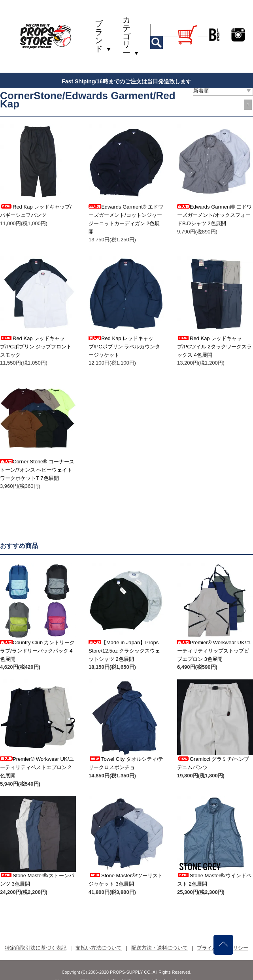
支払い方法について (99, 948)
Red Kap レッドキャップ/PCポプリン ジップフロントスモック (36, 347)
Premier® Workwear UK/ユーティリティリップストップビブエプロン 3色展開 (214, 651)
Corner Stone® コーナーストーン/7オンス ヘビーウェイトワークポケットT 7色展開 (37, 470)
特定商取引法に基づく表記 (36, 948)
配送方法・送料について (160, 948)
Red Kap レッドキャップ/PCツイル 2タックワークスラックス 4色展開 (214, 347)
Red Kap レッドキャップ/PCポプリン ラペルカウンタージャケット (124, 347)
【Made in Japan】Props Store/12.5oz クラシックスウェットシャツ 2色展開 (124, 651)
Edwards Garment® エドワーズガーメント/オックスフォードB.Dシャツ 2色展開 (214, 215)
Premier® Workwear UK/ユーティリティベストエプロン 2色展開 (37, 767)
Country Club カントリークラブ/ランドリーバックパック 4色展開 (37, 651)
